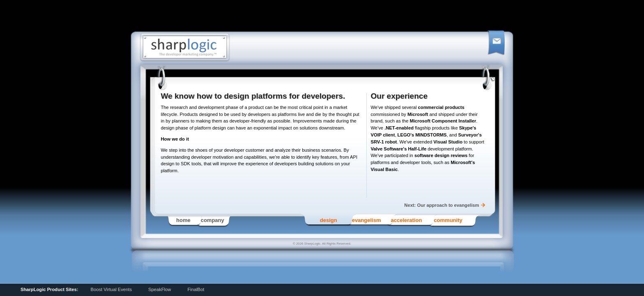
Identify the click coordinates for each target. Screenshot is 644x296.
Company (213, 220)
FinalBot (196, 289)
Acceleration (406, 220)
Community (448, 220)
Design (329, 220)
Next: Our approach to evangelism (442, 205)
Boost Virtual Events (111, 289)
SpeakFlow (160, 289)
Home (183, 220)
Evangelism (367, 220)
